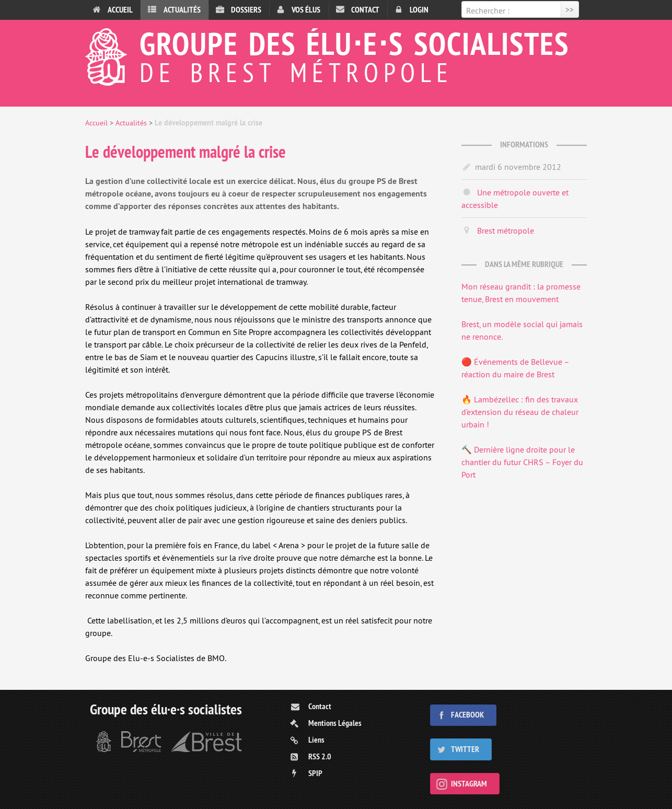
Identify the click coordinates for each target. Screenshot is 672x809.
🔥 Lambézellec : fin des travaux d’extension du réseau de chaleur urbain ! (520, 412)
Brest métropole (506, 230)
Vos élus (306, 10)
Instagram (469, 784)
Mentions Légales (335, 723)
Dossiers (246, 10)
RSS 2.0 (320, 756)
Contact (365, 10)
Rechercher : (488, 10)
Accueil (120, 10)
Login (419, 10)
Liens (316, 740)
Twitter (465, 749)
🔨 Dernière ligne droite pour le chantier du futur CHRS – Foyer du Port (522, 462)
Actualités (182, 10)
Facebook (467, 715)
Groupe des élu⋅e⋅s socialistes (336, 54)
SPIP (315, 773)
